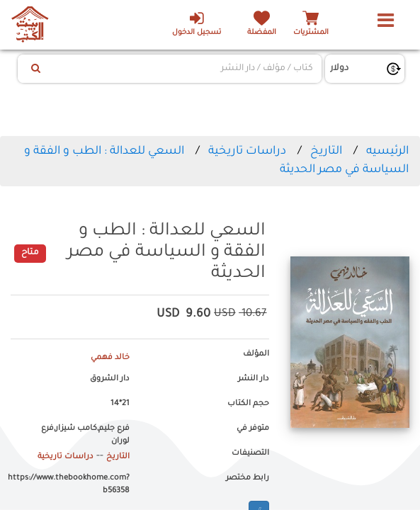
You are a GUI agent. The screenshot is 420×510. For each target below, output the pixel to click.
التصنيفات (250, 453)
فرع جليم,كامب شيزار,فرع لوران (85, 435)
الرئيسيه (387, 152)
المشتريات (311, 33)
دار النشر (254, 379)
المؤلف (256, 354)
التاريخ (326, 152)
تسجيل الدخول (197, 23)
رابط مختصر (248, 478)
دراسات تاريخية (247, 152)
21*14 (120, 404)
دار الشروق (110, 379)
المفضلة (262, 33)
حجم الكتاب (248, 404)
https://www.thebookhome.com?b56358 (70, 484)
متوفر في (253, 429)
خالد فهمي (110, 358)
